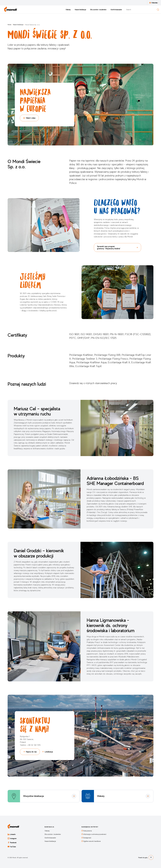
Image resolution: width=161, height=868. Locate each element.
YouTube (12, 847)
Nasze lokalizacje (80, 10)
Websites (154, 3)
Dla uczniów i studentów (98, 10)
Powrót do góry (146, 857)
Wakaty (68, 10)
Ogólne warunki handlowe (91, 841)
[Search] (158, 10)
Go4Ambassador (116, 10)
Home (9, 25)
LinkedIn (12, 834)
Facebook (12, 842)
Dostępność (86, 838)
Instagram (12, 838)
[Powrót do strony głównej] (11, 10)
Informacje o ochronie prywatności (94, 834)
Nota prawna (87, 831)
